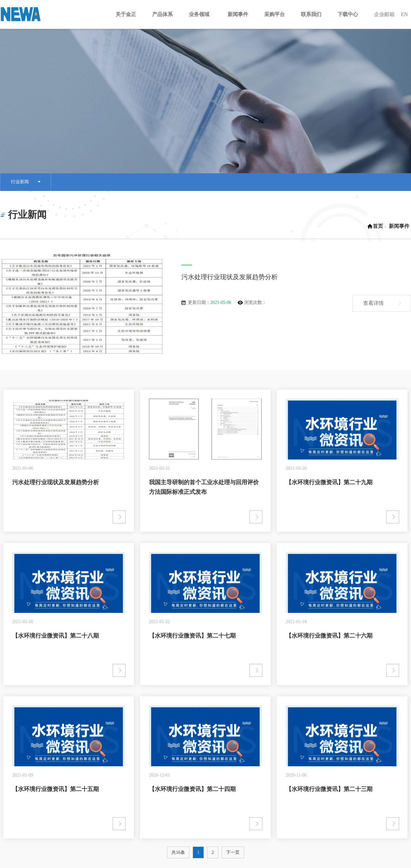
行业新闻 (26, 182)
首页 (375, 226)
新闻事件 (399, 226)
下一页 (233, 852)
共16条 (178, 852)
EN (404, 14)
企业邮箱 (384, 14)
